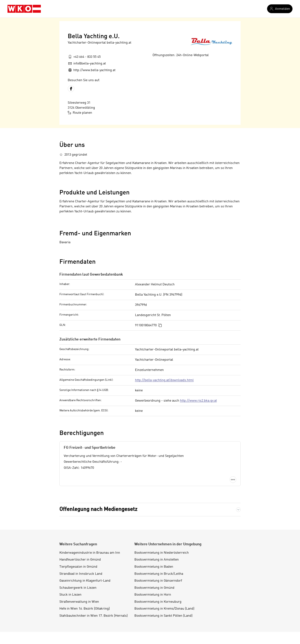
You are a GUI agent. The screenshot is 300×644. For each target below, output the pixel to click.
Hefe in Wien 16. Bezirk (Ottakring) (85, 609)
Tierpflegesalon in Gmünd (78, 567)
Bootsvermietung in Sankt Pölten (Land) (163, 616)
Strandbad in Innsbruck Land (81, 574)
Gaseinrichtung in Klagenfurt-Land (85, 581)
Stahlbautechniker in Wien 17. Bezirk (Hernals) (94, 616)
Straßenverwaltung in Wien (79, 602)
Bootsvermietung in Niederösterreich (162, 553)
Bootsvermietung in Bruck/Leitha (159, 574)
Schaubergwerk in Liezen (78, 588)
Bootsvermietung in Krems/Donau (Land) (164, 609)
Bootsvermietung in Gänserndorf (158, 581)
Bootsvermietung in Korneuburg (158, 602)
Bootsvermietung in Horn (153, 595)
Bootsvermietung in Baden (154, 567)
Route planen (80, 113)
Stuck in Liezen (70, 595)
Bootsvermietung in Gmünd (154, 588)
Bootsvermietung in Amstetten (157, 560)
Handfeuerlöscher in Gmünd (80, 560)
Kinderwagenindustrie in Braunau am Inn (90, 553)
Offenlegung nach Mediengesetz (98, 509)
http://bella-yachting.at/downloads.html (164, 380)
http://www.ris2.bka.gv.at (198, 401)
